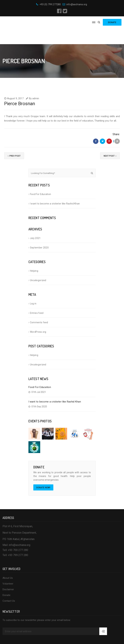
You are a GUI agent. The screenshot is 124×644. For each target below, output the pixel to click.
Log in (33, 288)
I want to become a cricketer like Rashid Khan (55, 188)
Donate (6, 579)
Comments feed (39, 307)
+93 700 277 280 (18, 534)
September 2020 (39, 232)
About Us (8, 562)
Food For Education (40, 178)
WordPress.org (38, 316)
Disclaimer (8, 574)
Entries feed (37, 297)
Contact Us (9, 585)
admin (36, 83)
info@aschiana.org (75, 4)
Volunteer (8, 568)
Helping (34, 255)
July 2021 (35, 222)
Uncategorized (38, 265)
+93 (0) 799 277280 (49, 4)
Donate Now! (43, 472)
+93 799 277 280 (18, 539)
